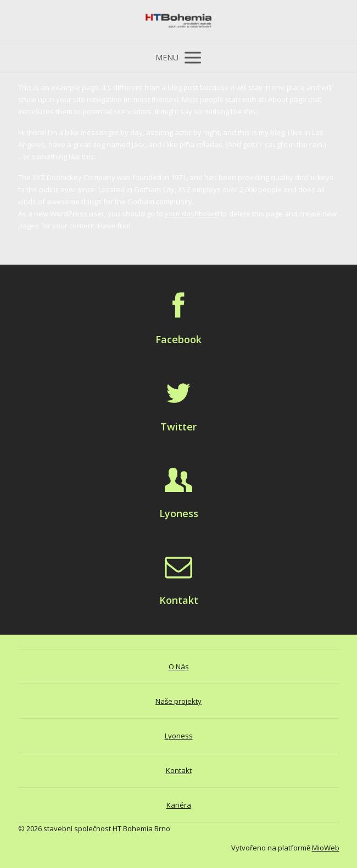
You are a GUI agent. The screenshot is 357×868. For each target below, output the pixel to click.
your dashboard (192, 214)
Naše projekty (178, 701)
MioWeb (326, 848)
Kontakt (179, 770)
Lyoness (179, 736)
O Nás (179, 667)
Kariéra (179, 805)
